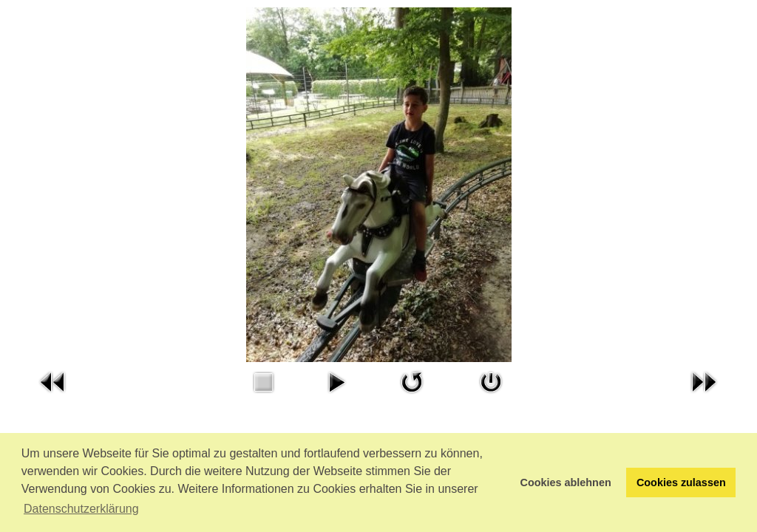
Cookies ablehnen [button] (566, 482)
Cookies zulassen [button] (681, 482)
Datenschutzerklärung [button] (81, 509)
